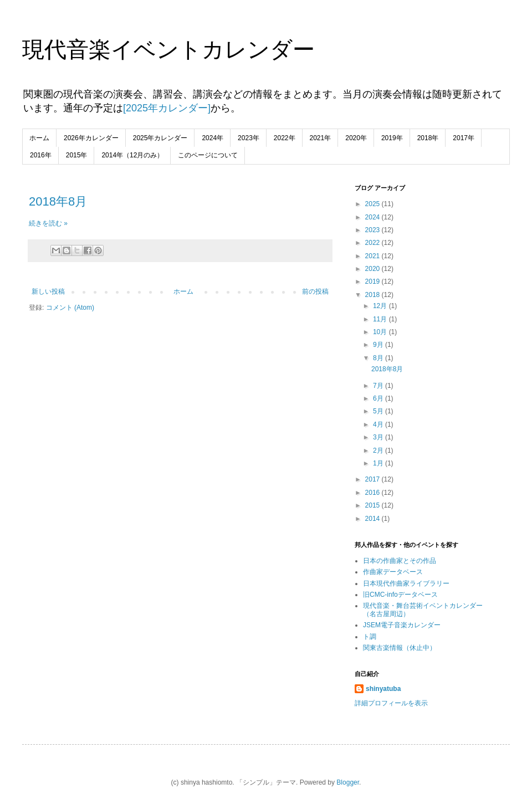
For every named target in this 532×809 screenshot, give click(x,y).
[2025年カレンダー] (167, 108)
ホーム (39, 138)
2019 (374, 281)
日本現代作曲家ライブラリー (406, 583)
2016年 (41, 155)
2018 (374, 295)
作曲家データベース (393, 572)
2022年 (285, 138)
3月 (379, 437)
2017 (374, 479)
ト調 (370, 637)
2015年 (77, 155)
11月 (381, 319)
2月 (379, 450)
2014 (374, 519)
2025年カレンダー (160, 138)
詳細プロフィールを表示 (391, 703)
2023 (374, 230)
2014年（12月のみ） (132, 155)
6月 (379, 398)
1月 (379, 463)
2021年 (321, 138)
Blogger (348, 782)
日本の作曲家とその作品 (400, 561)
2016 (374, 493)
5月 (379, 411)
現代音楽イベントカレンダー (168, 49)
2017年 (464, 138)
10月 (381, 332)
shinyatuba (383, 689)
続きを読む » (48, 223)
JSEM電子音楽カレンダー (402, 625)
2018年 (428, 138)
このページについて (208, 155)
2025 (374, 204)
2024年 (213, 138)
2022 (374, 243)
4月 (379, 424)
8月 (379, 358)
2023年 (249, 138)
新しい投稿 (48, 291)
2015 (374, 505)
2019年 (392, 138)
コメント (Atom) (70, 308)
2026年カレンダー (91, 138)
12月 (381, 306)
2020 (374, 269)
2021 (374, 256)
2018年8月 (58, 201)
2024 (374, 217)
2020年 (356, 138)
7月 (379, 386)
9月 (379, 345)
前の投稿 (315, 291)
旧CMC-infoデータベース (400, 595)
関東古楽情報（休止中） (400, 648)
